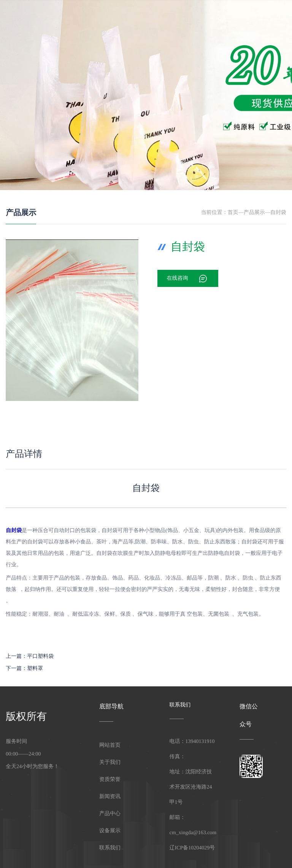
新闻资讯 (216, 17)
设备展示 (168, 17)
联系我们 (265, 17)
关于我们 (143, 17)
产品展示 (21, 213)
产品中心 (192, 17)
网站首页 (119, 17)
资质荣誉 (241, 17)
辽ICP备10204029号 (192, 848)
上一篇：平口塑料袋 (30, 657)
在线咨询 (177, 278)
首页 (233, 213)
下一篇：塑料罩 (24, 669)
